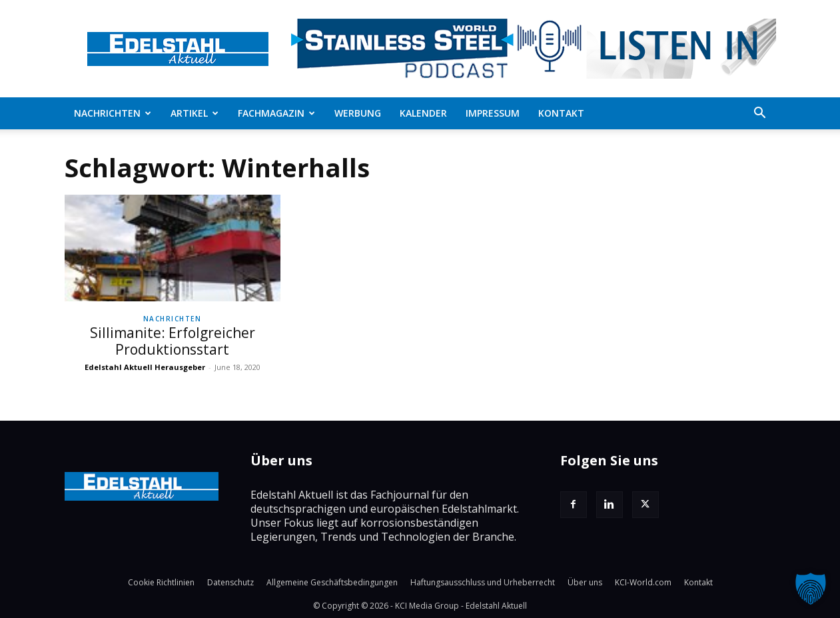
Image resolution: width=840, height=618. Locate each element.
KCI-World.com (643, 582)
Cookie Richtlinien (161, 582)
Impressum (493, 113)
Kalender (423, 113)
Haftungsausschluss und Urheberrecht (483, 582)
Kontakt (561, 113)
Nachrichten (113, 113)
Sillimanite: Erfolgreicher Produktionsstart (173, 341)
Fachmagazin (276, 113)
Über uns (585, 582)
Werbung (358, 113)
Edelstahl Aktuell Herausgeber (145, 367)
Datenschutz (230, 582)
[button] (760, 114)
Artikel (195, 113)
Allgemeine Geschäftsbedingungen (332, 582)
